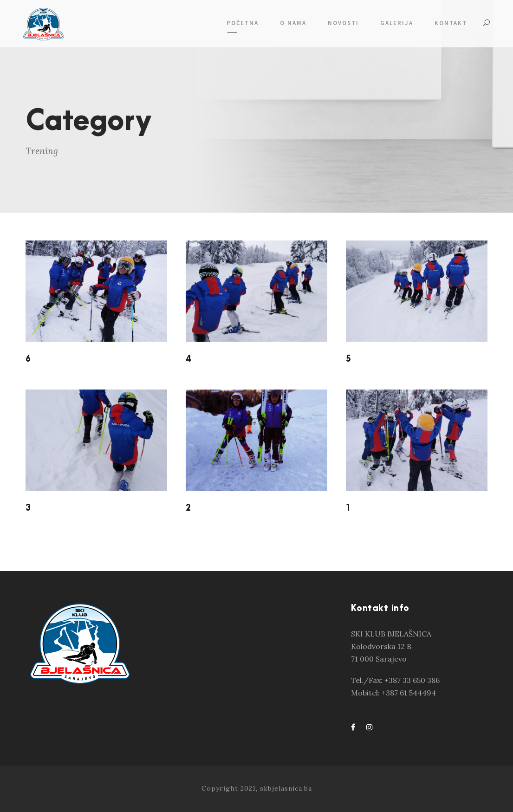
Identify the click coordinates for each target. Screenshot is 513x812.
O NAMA (293, 23)
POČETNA (243, 23)
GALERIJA (397, 23)
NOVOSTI (343, 23)
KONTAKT (451, 23)
